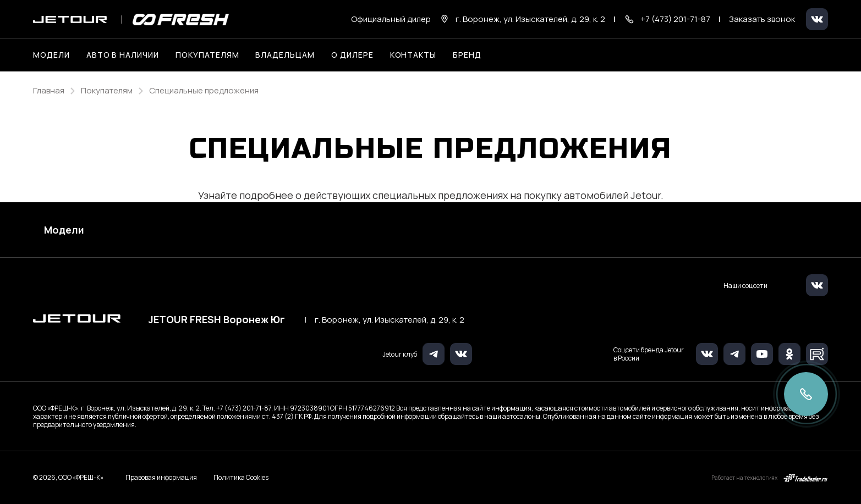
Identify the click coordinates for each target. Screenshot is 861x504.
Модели (64, 230)
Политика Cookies (241, 478)
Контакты (413, 55)
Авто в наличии (123, 55)
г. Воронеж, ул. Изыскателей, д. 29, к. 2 (390, 320)
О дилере (352, 55)
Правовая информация (161, 477)
